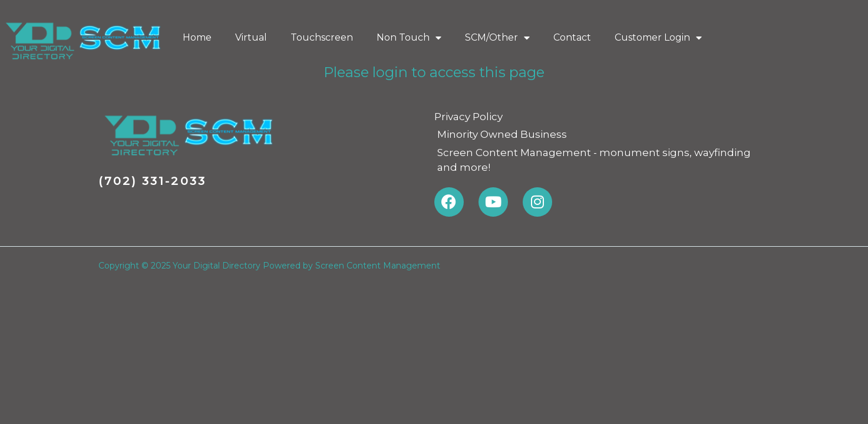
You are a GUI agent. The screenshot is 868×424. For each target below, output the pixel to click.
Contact (572, 37)
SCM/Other (497, 38)
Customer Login (658, 38)
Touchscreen (322, 37)
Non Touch (409, 38)
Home (197, 37)
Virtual (251, 37)
